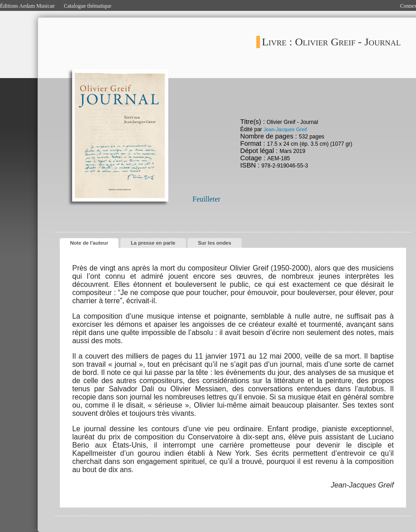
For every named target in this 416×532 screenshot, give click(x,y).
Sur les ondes (214, 243)
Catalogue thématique (88, 6)
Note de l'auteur (89, 243)
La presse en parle (153, 243)
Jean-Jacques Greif (285, 129)
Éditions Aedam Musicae (27, 6)
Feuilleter (206, 199)
